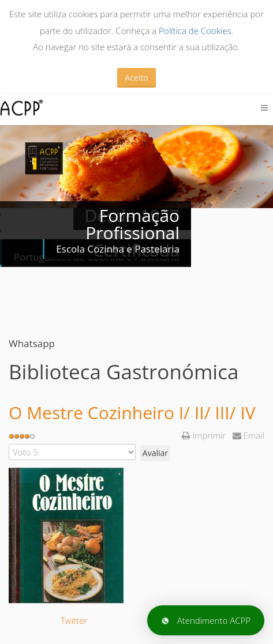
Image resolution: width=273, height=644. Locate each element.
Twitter (74, 620)
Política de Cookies (195, 31)
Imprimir (205, 435)
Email (248, 435)
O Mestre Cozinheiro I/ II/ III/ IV (132, 413)
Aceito (136, 78)
